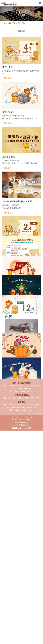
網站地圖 (17, 425)
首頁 (3, 23)
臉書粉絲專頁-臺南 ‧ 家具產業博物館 (16, 428)
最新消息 (12, 23)
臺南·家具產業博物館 (9, 3)
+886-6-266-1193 (24, 388)
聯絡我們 (26, 425)
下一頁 (31, 369)
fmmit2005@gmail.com (24, 391)
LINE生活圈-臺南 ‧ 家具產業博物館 (28, 428)
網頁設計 (18, 422)
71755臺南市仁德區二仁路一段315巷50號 (24, 386)
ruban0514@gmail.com (24, 410)
